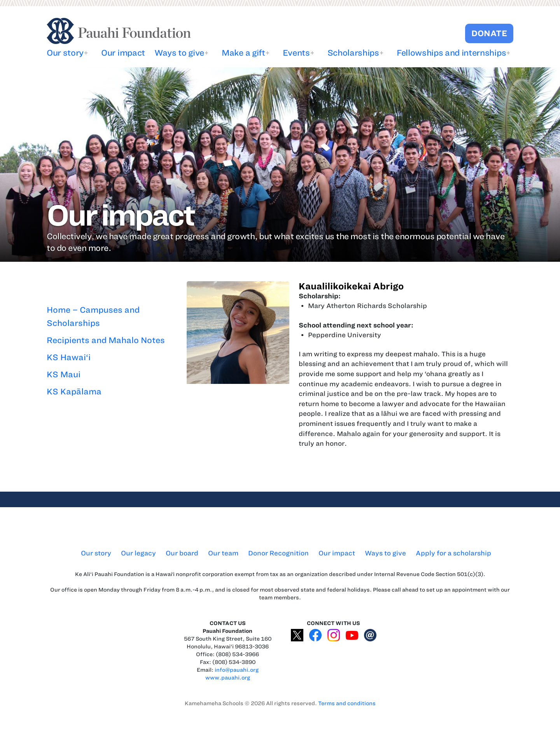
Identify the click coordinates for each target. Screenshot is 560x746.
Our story (65, 53)
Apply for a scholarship (453, 553)
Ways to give (179, 53)
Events (296, 53)
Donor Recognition (278, 553)
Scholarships (353, 53)
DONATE (489, 33)
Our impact (123, 53)
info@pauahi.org (237, 670)
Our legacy (138, 553)
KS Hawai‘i (69, 357)
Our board (182, 553)
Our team (223, 553)
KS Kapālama (74, 391)
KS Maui (64, 374)
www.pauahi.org (228, 678)
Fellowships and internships (451, 53)
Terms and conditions (347, 703)
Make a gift (243, 53)
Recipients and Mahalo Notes (106, 340)
